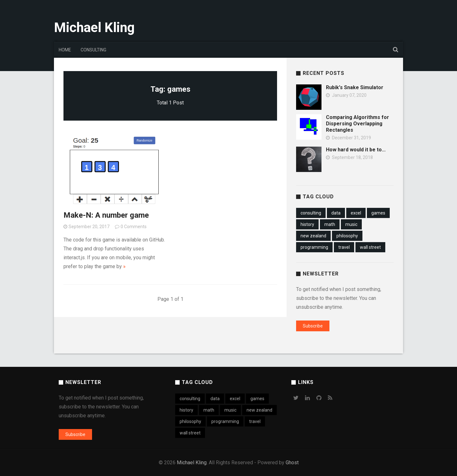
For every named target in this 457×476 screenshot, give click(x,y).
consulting (311, 213)
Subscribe (313, 326)
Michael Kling (94, 27)
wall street (370, 247)
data (336, 213)
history (307, 224)
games (378, 213)
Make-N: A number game (106, 215)
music (351, 224)
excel (356, 213)
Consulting (93, 50)
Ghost (292, 463)
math (330, 224)
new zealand (313, 236)
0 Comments (134, 227)
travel (344, 247)
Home (65, 50)
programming (314, 247)
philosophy (347, 236)
